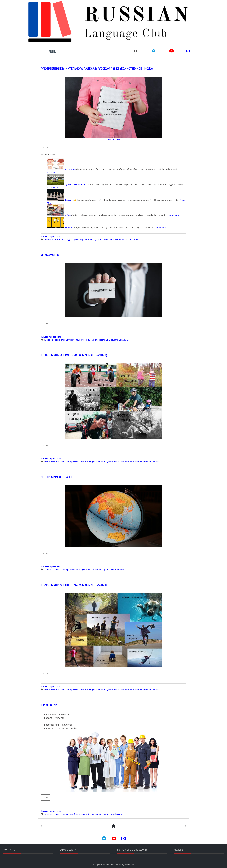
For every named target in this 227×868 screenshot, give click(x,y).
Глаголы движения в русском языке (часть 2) (79, 354)
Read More (69, 168)
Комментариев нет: (56, 236)
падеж (74, 239)
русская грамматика (88, 239)
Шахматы (74, 196)
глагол (53, 461)
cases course (113, 135)
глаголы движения (66, 461)
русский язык (105, 239)
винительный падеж (60, 239)
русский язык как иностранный (101, 339)
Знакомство (55, 254)
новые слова (65, 339)
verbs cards (123, 813)
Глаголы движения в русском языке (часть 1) (79, 584)
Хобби (73, 211)
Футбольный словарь (80, 181)
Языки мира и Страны (62, 476)
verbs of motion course (153, 461)
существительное (121, 239)
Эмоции (73, 227)
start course (123, 568)
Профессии (54, 704)
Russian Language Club (122, 864)
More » (50, 143)
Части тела (75, 165)
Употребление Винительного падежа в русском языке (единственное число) (102, 65)
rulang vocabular (125, 339)
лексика (54, 339)
